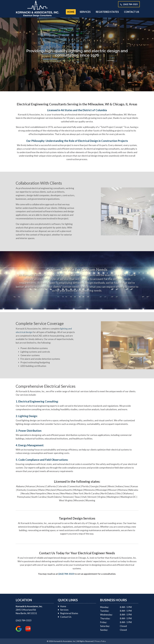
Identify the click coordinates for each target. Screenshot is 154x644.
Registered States (107, 12)
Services (85, 12)
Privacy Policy (100, 641)
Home (71, 12)
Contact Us (132, 12)
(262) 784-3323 (130, 4)
